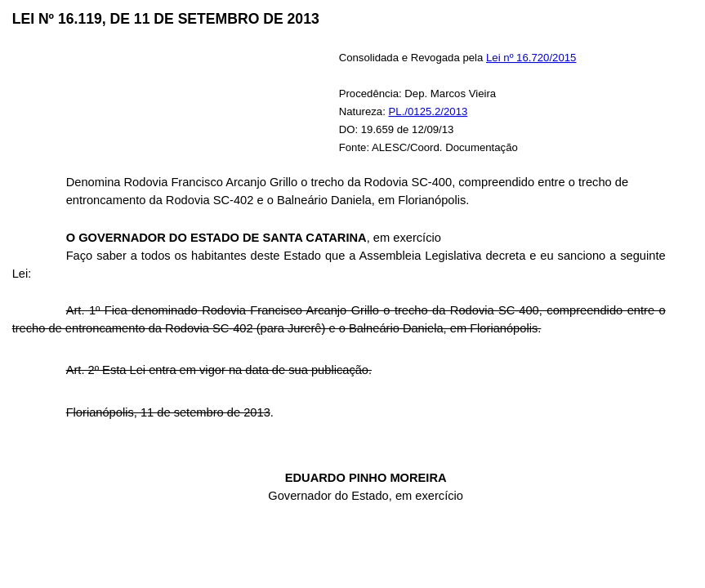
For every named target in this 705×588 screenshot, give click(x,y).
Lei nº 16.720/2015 (531, 58)
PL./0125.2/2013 (428, 111)
